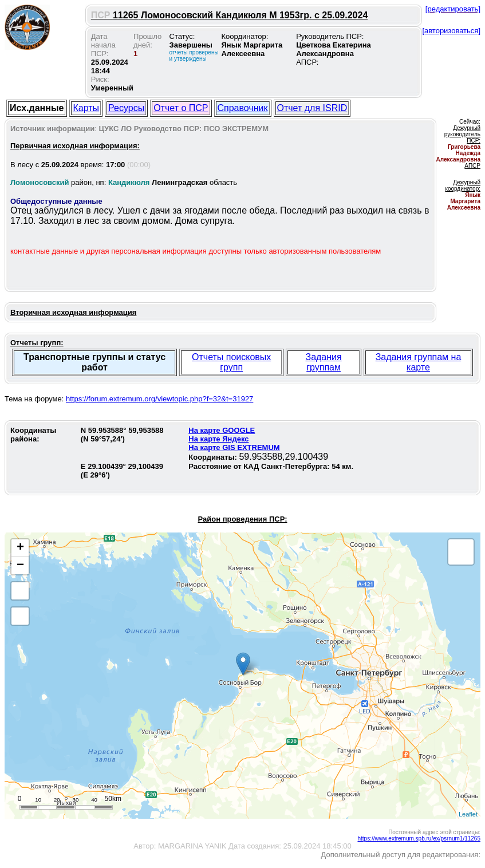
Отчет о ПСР (181, 108)
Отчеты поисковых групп (231, 362)
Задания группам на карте (419, 362)
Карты (86, 108)
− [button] (20, 566)
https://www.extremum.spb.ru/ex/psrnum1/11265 (419, 839)
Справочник (243, 108)
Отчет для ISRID (312, 108)
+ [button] (20, 548)
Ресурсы (126, 108)
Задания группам (323, 362)
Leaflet (468, 814)
